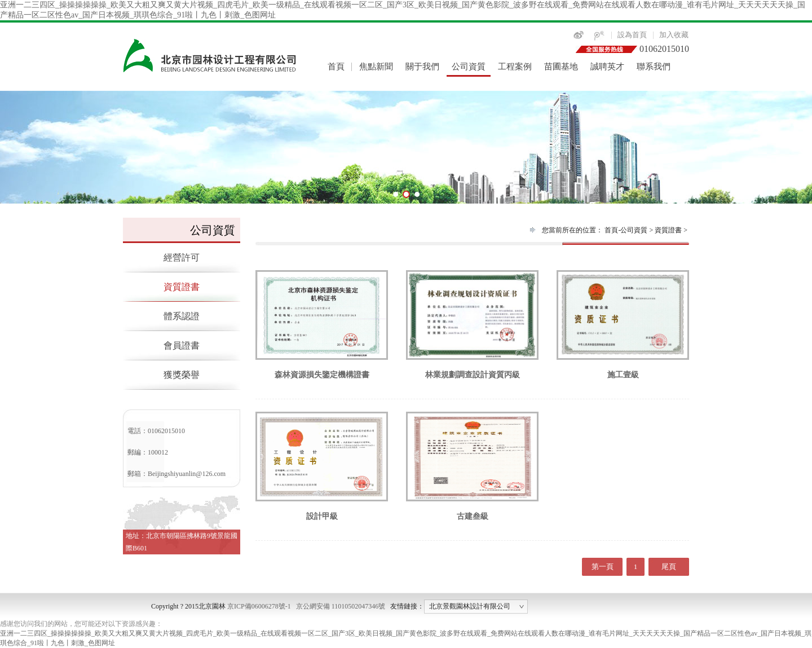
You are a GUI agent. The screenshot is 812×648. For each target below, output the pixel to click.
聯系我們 (654, 67)
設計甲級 (322, 513)
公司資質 (469, 67)
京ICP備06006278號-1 (259, 606)
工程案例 (515, 67)
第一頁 (603, 567)
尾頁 (669, 567)
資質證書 (182, 287)
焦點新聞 (376, 67)
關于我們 (422, 67)
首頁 (336, 67)
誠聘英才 (607, 67)
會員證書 (182, 345)
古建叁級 (472, 513)
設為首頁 (632, 35)
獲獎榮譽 (182, 375)
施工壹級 (623, 371)
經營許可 (182, 257)
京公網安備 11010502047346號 (341, 606)
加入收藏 (674, 35)
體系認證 (182, 316)
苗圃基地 (561, 67)
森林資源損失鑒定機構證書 (322, 371)
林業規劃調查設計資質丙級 (472, 371)
